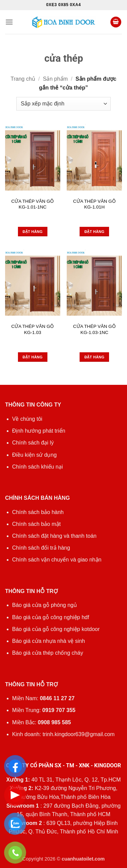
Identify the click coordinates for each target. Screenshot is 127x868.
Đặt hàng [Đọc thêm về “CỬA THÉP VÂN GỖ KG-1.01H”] (94, 232)
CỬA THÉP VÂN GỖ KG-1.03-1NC (94, 329)
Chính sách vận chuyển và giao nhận (57, 560)
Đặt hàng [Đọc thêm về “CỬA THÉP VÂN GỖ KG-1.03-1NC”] (94, 357)
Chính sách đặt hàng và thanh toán (54, 536)
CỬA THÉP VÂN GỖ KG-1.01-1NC (33, 204)
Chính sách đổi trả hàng (41, 548)
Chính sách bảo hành (38, 512)
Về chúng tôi (27, 419)
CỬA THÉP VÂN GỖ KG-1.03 (33, 329)
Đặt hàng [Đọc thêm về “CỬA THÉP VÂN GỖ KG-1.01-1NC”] (33, 232)
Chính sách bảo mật (36, 524)
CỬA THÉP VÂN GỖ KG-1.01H (94, 204)
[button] (9, 22)
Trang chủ (23, 79)
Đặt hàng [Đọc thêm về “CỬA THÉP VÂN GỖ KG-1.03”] (33, 357)
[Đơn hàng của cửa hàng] (63, 104)
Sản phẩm (55, 79)
